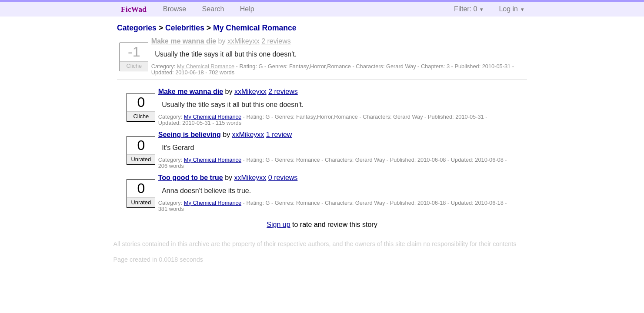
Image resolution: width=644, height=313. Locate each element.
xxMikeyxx (244, 41)
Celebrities (185, 28)
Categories (137, 28)
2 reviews (276, 41)
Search (213, 9)
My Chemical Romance (255, 28)
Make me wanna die (184, 41)
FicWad (134, 9)
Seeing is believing (190, 135)
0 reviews (283, 178)
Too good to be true (191, 178)
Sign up (278, 225)
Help (247, 9)
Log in (508, 9)
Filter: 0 (465, 9)
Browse (175, 9)
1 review (279, 135)
